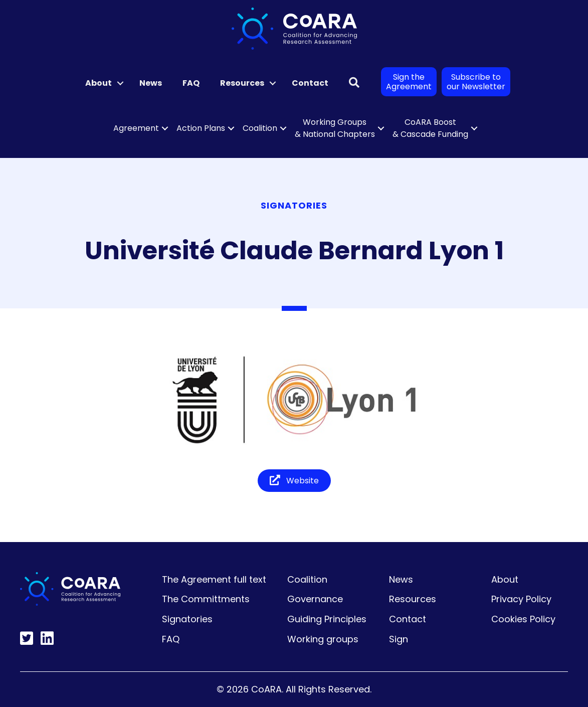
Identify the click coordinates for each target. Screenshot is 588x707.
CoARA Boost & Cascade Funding (430, 128)
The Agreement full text (214, 579)
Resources (242, 83)
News (151, 83)
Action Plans (201, 128)
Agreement (136, 128)
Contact (310, 83)
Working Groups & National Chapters (335, 128)
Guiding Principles (327, 619)
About (99, 83)
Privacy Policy (521, 599)
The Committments (206, 599)
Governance (315, 599)
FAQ (191, 83)
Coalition (260, 128)
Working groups (323, 639)
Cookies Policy (523, 619)
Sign (399, 639)
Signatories (187, 619)
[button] (120, 83)
